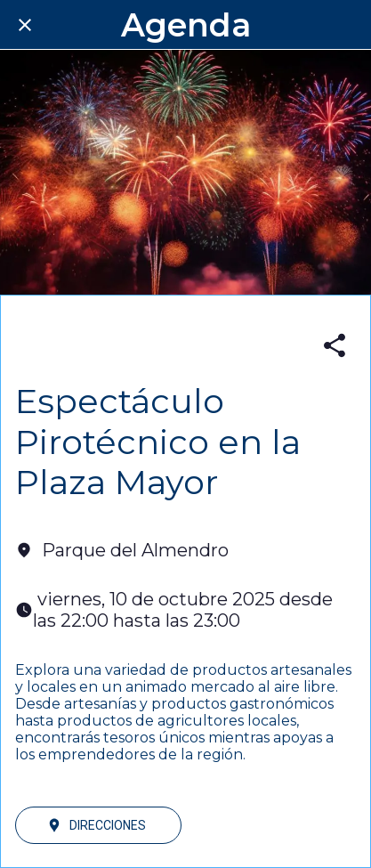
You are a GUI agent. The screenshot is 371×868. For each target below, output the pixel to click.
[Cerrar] (25, 25)
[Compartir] (335, 345)
